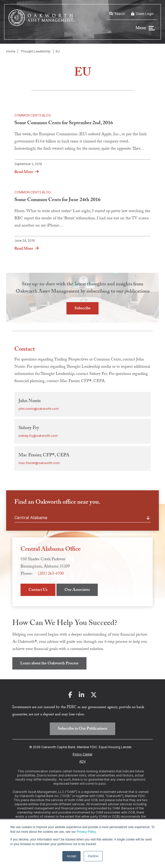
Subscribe (82, 309)
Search (117, 14)
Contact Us (38, 590)
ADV (82, 761)
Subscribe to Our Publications (82, 729)
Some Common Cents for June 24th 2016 (57, 200)
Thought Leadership (35, 51)
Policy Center (82, 754)
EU (58, 51)
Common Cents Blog (33, 115)
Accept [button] (71, 856)
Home (11, 51)
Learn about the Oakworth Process (49, 664)
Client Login (142, 14)
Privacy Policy (86, 832)
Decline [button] (93, 856)
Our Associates (77, 590)
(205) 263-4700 (51, 574)
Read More (24, 172)
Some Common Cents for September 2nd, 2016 (64, 123)
